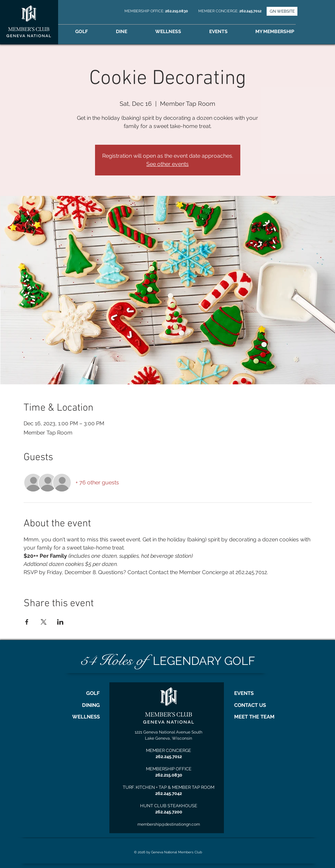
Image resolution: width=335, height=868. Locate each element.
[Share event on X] (44, 622)
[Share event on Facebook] (27, 622)
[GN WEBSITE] (282, 11)
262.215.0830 (177, 11)
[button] (284, 32)
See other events (167, 164)
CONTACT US (250, 705)
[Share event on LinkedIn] (60, 622)
